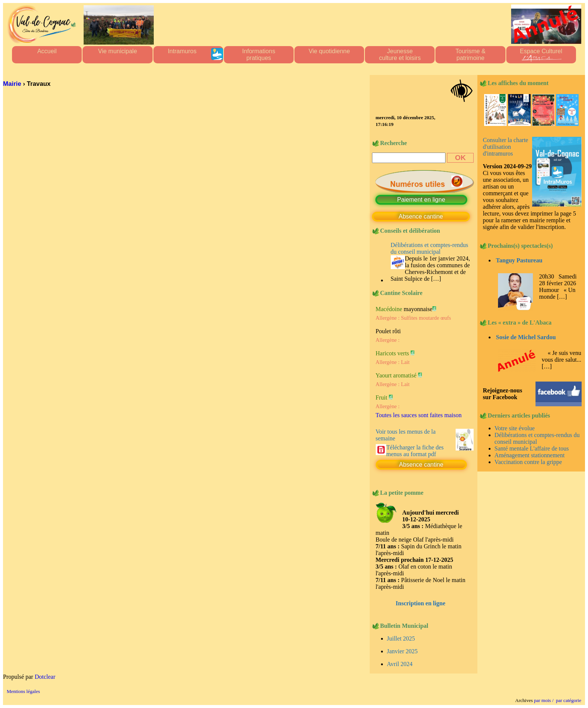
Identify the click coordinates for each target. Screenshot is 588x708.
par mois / (544, 700)
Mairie (12, 84)
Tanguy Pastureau (519, 260)
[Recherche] (409, 158)
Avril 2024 (400, 664)
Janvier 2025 (402, 651)
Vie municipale (118, 55)
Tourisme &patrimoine (471, 55)
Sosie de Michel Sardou (526, 337)
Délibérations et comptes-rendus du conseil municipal (430, 248)
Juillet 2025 (401, 638)
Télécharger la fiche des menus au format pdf (415, 451)
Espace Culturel (541, 55)
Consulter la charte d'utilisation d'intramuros (506, 147)
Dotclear (45, 677)
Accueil (47, 55)
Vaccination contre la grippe (528, 462)
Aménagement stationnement (530, 455)
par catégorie (567, 700)
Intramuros (195, 55)
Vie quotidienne (329, 55)
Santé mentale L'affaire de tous (532, 448)
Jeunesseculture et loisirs (400, 55)
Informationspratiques (259, 55)
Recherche (394, 143)
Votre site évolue (515, 428)
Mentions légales (23, 691)
